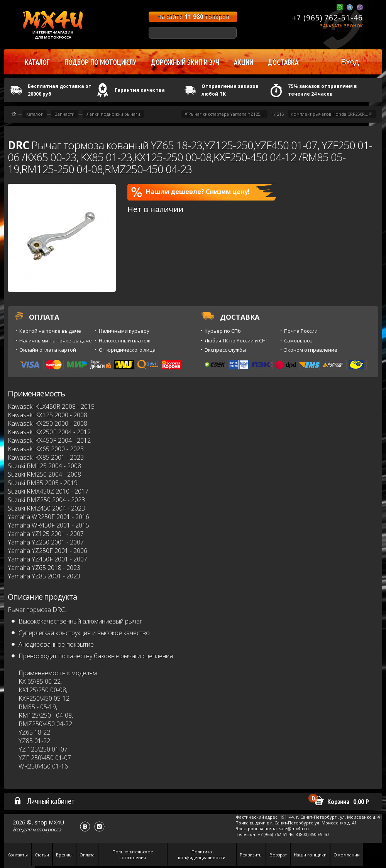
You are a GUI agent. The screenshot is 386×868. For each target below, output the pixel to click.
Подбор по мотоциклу (100, 62)
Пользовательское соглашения (133, 855)
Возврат (278, 855)
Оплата (87, 855)
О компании (347, 855)
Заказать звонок (341, 26)
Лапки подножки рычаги (113, 114)
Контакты (18, 855)
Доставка (283, 62)
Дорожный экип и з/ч (185, 62)
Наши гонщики (310, 855)
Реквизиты (251, 855)
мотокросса (47, 829)
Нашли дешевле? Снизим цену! (190, 192)
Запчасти (65, 114)
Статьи (42, 855)
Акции (244, 62)
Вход (350, 62)
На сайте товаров (193, 17)
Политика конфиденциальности (202, 855)
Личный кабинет (44, 801)
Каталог (35, 114)
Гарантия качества (140, 90)
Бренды (64, 855)
